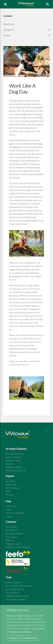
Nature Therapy (13, 457)
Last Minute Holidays (16, 599)
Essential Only (30, 638)
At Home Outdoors (15, 454)
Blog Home (9, 24)
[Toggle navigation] (5, 4)
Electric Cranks (13, 460)
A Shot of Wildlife (14, 467)
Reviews (10, 495)
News (9, 491)
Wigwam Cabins (13, 544)
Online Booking (13, 582)
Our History (11, 527)
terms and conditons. (21, 631)
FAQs (8, 509)
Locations (10, 481)
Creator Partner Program (18, 547)
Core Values (11, 537)
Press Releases (13, 488)
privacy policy (39, 628)
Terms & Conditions (15, 513)
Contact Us (11, 506)
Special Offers (13, 592)
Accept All (14, 638)
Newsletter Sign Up (15, 589)
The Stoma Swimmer (16, 471)
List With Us (11, 530)
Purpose (10, 540)
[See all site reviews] (18, 563)
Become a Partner (15, 533)
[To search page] (47, 4)
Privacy (9, 516)
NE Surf (9, 464)
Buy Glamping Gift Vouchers (19, 586)
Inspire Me (11, 484)
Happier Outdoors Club (17, 596)
